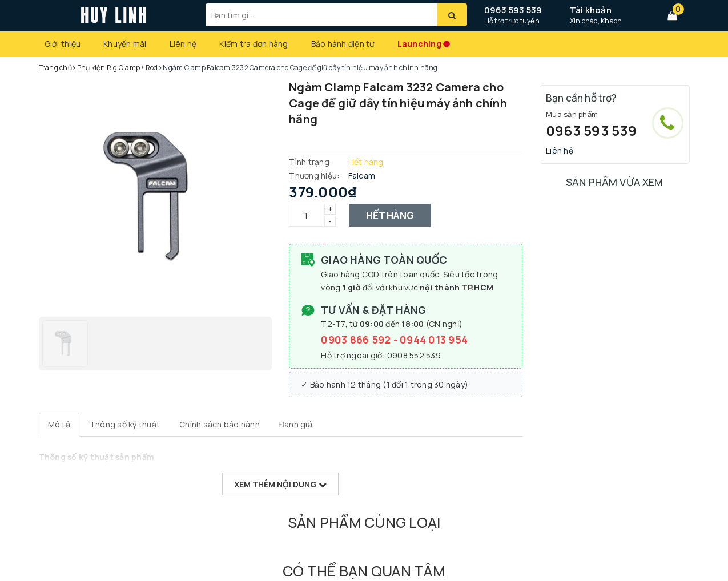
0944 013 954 (434, 340)
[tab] (59, 425)
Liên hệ (183, 44)
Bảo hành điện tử (343, 44)
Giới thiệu (63, 44)
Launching (419, 44)
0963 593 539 (513, 10)
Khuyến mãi (125, 44)
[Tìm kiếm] (452, 15)
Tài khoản (591, 10)
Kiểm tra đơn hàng (254, 44)
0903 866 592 (357, 340)
